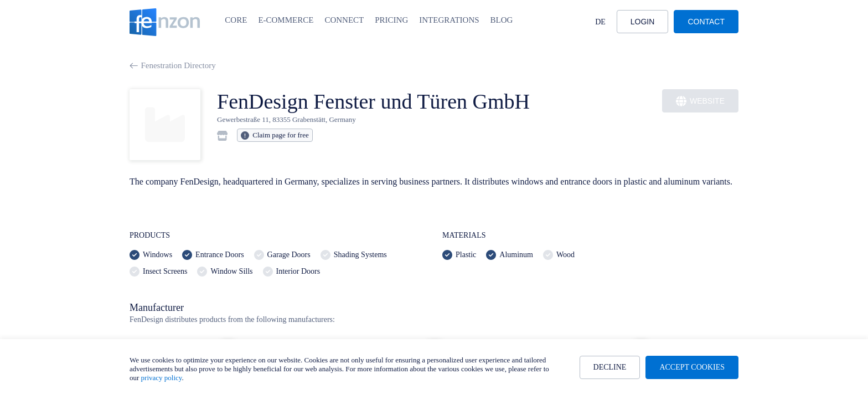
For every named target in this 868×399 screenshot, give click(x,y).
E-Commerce (286, 20)
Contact (706, 22)
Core (236, 20)
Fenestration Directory (173, 65)
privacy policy (162, 378)
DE (600, 22)
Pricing (391, 20)
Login (643, 22)
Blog (502, 20)
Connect (344, 20)
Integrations (449, 20)
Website (700, 101)
